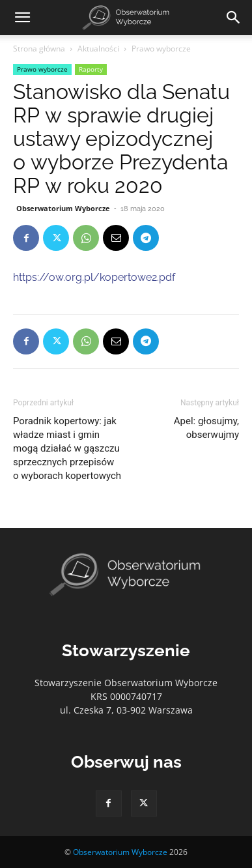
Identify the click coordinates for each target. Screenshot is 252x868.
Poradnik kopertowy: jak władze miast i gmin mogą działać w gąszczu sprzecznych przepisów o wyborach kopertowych (67, 448)
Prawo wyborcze (161, 49)
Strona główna (39, 49)
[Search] (234, 18)
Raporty (91, 69)
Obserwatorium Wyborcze (63, 208)
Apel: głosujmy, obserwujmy (206, 428)
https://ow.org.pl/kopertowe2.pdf (94, 277)
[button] (22, 18)
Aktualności (98, 49)
